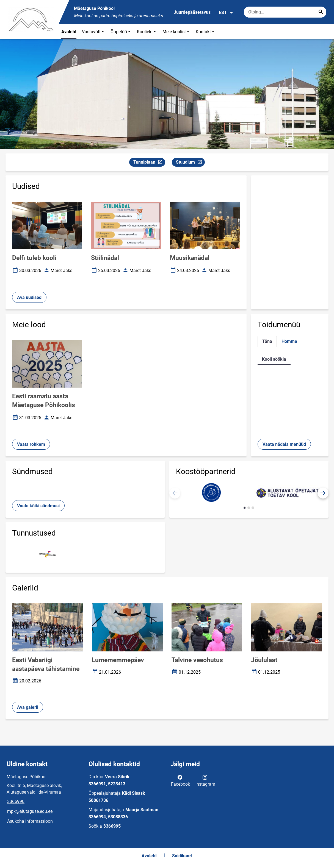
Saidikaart (182, 856)
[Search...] (321, 12)
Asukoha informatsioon (30, 821)
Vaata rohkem (31, 444)
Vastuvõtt (93, 32)
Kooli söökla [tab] (274, 359)
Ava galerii (28, 707)
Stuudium (190, 163)
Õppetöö (121, 32)
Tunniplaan (149, 163)
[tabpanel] (290, 359)
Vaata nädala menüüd (284, 444)
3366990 (16, 801)
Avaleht (69, 32)
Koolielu (147, 32)
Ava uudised (29, 297)
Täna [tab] (267, 341)
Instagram (205, 780)
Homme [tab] (289, 341)
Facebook (180, 780)
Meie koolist (176, 32)
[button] (323, 493)
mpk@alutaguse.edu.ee (30, 811)
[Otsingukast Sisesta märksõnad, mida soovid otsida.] (285, 12)
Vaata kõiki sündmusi (38, 506)
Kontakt (205, 32)
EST (226, 13)
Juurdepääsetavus (192, 12)
